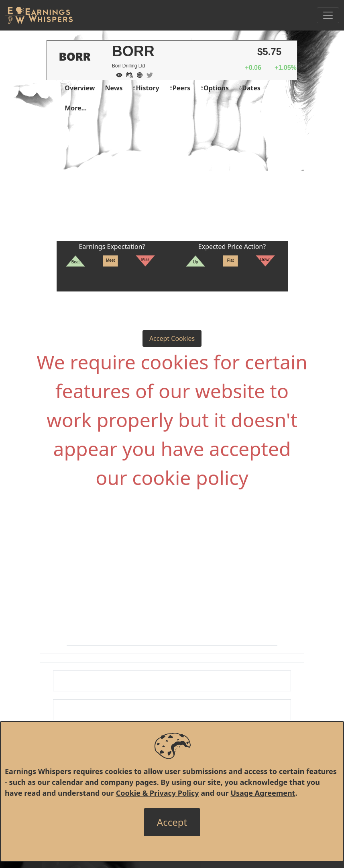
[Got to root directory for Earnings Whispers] (39, 15)
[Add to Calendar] (128, 74)
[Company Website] (138, 74)
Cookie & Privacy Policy (158, 793)
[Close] (172, 822)
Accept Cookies (172, 338)
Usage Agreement (263, 793)
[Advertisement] (172, 181)
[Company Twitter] (148, 74)
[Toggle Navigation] (328, 15)
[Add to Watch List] (117, 74)
